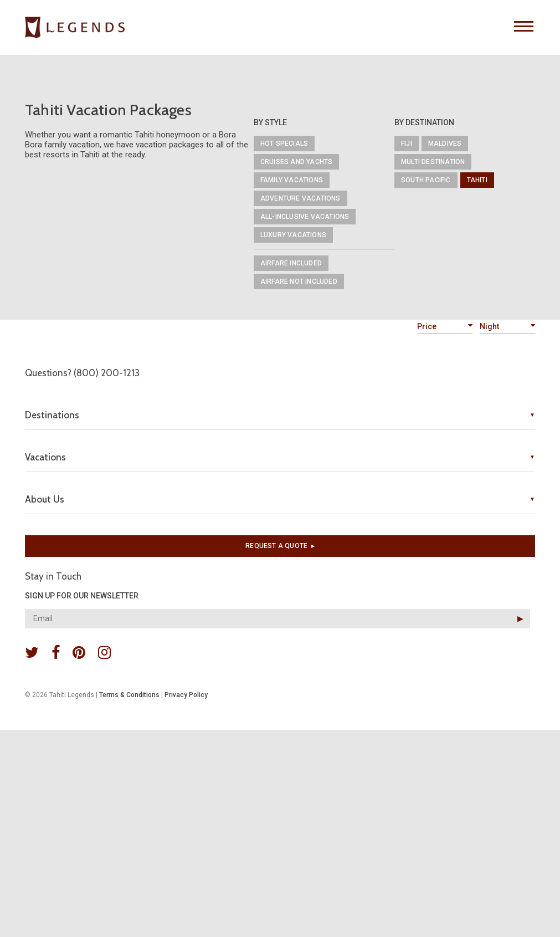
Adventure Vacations (300, 198)
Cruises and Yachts (297, 162)
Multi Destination (433, 162)
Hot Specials (284, 144)
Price (445, 326)
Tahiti (477, 180)
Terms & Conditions (129, 695)
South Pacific (426, 180)
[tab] (280, 415)
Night (507, 326)
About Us (45, 499)
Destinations (52, 415)
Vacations (45, 457)
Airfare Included (291, 263)
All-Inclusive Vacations (305, 217)
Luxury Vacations (293, 235)
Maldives (445, 144)
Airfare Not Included (299, 281)
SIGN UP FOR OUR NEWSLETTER (82, 596)
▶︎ (520, 618)
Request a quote (280, 546)
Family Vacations (292, 180)
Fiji (407, 144)
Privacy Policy (186, 695)
